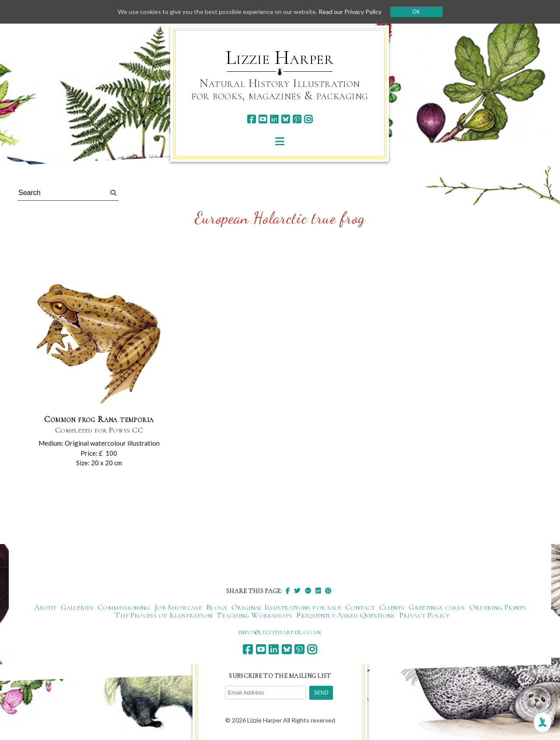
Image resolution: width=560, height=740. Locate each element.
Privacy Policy (425, 615)
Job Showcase (178, 607)
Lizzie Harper (280, 58)
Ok (416, 12)
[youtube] (263, 119)
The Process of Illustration (163, 615)
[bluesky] (285, 119)
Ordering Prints (498, 607)
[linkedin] (274, 119)
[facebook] (251, 119)
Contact (360, 607)
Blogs (217, 607)
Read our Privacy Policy (350, 12)
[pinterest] (297, 119)
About (45, 607)
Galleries (77, 607)
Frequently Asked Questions (345, 615)
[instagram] (308, 119)
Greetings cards (437, 607)
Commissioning (124, 607)
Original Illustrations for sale (286, 607)
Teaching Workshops (254, 615)
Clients (392, 607)
